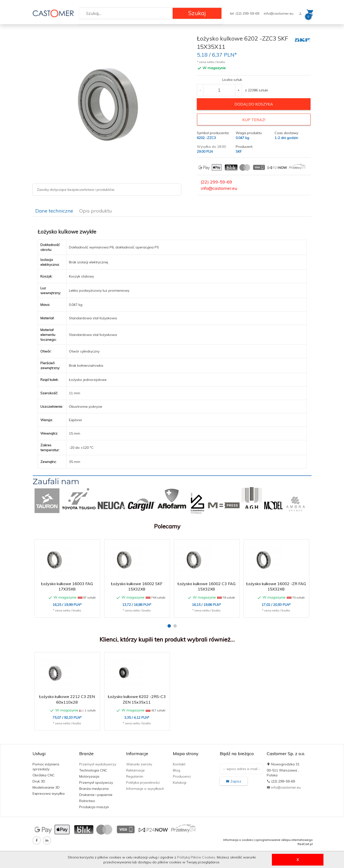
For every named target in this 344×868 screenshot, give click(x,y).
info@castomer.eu (279, 13)
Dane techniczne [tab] (54, 209)
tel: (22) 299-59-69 (245, 13)
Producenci (182, 775)
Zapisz (234, 780)
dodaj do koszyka (254, 104)
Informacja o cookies (238, 838)
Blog (177, 769)
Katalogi (180, 781)
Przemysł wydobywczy (98, 763)
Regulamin (135, 775)
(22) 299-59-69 (216, 181)
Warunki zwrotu (139, 763)
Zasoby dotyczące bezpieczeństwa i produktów (76, 190)
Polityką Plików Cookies (196, 857)
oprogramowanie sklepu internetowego (284, 838)
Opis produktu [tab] (95, 209)
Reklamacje (135, 769)
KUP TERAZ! (254, 120)
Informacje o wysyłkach (145, 787)
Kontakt (179, 763)
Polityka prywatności (143, 781)
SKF (239, 150)
